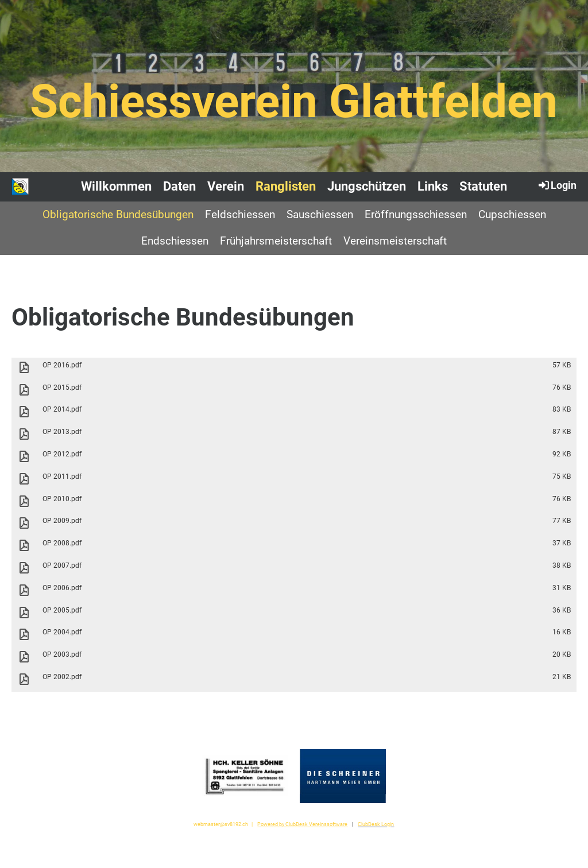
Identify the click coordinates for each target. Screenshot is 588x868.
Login (557, 185)
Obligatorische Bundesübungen (118, 214)
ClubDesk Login (376, 824)
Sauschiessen (320, 214)
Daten (179, 186)
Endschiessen (175, 241)
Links (433, 186)
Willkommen (116, 186)
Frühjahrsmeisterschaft (276, 241)
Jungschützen (367, 186)
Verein (226, 186)
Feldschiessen (240, 214)
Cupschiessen (512, 214)
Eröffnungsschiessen (416, 214)
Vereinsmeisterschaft (395, 241)
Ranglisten (286, 186)
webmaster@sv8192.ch (221, 824)
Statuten (483, 186)
